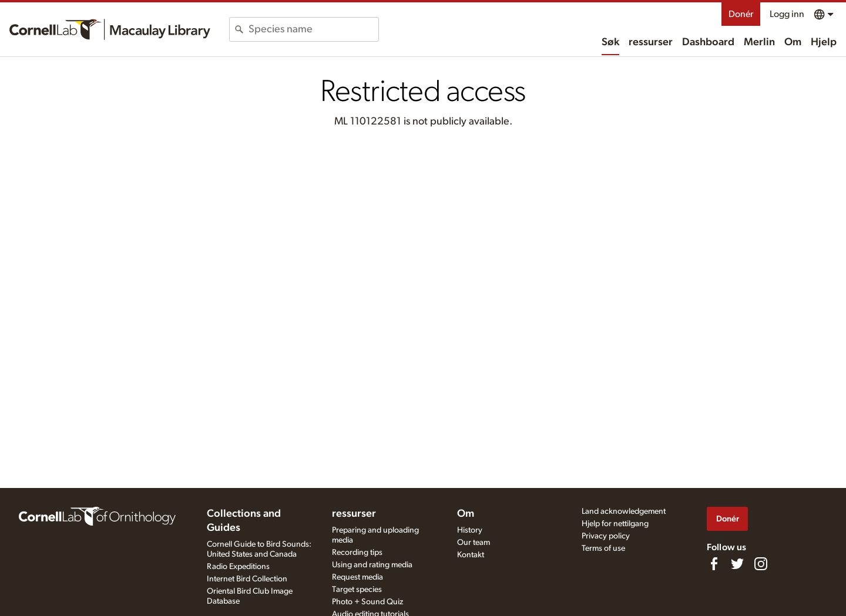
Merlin (759, 42)
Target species (357, 590)
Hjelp (824, 42)
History (470, 530)
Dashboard (708, 42)
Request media (357, 577)
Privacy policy (606, 536)
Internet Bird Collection (247, 579)
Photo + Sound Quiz (367, 602)
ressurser (651, 42)
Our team (474, 543)
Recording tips (357, 553)
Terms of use (603, 548)
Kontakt (471, 555)
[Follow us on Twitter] (737, 564)
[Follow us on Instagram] (761, 564)
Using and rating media (372, 565)
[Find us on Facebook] (714, 564)
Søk (610, 42)
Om (793, 42)
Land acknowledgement (624, 511)
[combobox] (313, 29)
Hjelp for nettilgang (615, 524)
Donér (741, 14)
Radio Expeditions (238, 567)
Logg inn (787, 14)
